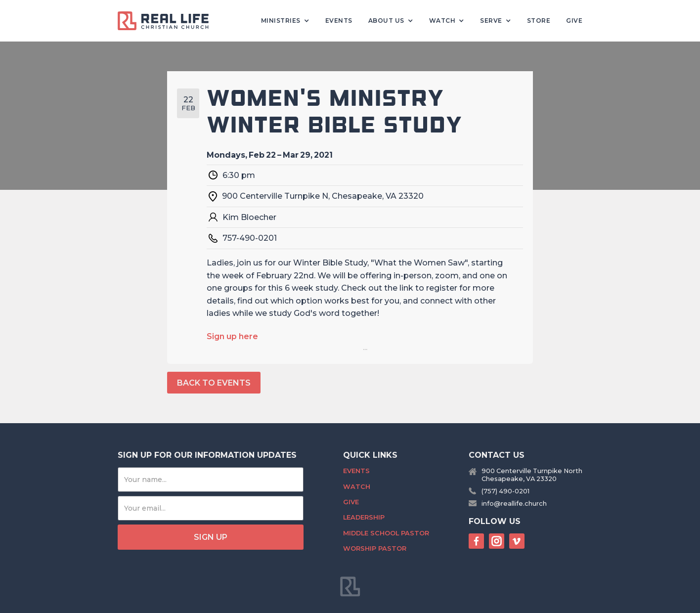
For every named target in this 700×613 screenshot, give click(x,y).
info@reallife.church (514, 504)
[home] (167, 21)
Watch (357, 487)
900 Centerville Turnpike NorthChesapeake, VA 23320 (532, 475)
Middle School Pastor (386, 533)
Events (339, 21)
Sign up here (232, 336)
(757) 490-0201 (505, 491)
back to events (214, 383)
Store (539, 21)
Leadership (364, 517)
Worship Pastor (375, 548)
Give (574, 21)
